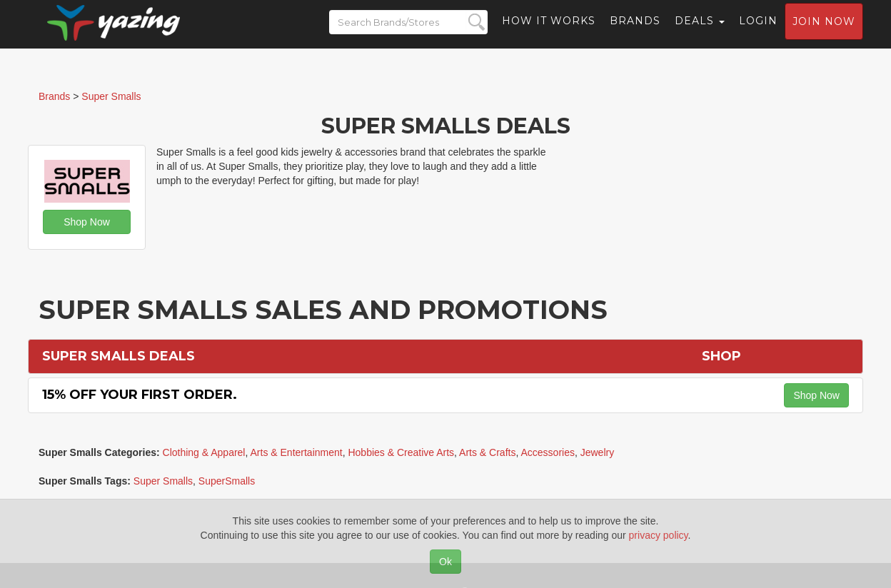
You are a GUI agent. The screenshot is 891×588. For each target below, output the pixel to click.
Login (758, 32)
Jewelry (597, 452)
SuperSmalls (227, 481)
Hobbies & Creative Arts (401, 452)
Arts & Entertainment (297, 452)
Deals (700, 32)
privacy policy (659, 535)
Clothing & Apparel (204, 452)
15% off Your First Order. (140, 395)
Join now (824, 33)
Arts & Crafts (487, 452)
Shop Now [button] (87, 222)
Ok (445, 562)
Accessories (547, 452)
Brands (635, 32)
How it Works (549, 32)
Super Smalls (163, 481)
